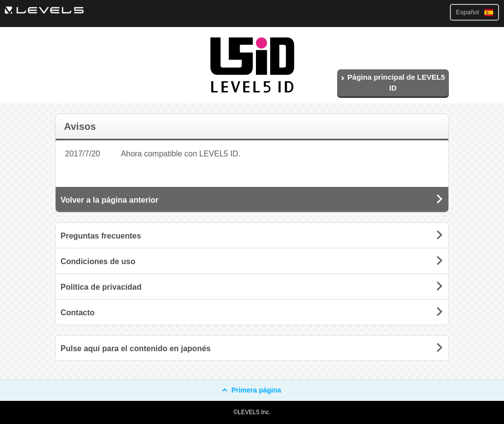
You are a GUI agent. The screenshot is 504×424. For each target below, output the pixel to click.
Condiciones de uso (98, 261)
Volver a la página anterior (110, 200)
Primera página (252, 390)
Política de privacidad (101, 287)
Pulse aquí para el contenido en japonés (136, 348)
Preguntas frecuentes (101, 236)
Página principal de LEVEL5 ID (393, 83)
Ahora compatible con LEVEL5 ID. (181, 154)
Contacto (78, 313)
